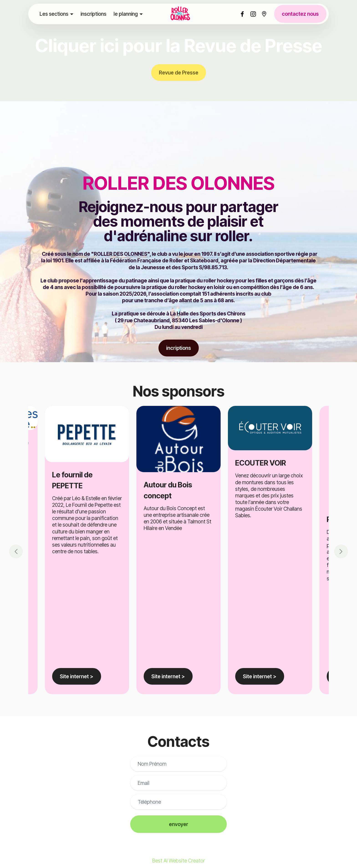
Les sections (54, 14)
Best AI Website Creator (179, 861)
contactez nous (300, 14)
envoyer (179, 824)
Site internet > (168, 676)
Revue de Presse (179, 73)
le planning (126, 14)
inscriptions (93, 14)
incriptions (179, 348)
